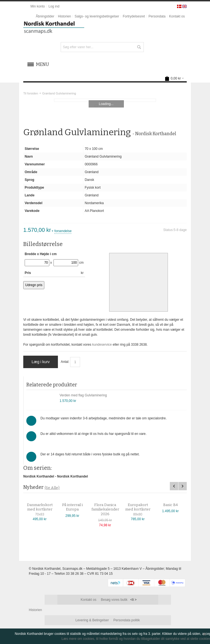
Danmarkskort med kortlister (44, 507)
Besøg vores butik (114, 600)
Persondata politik (126, 620)
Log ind (54, 6)
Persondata (157, 16)
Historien (64, 16)
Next (183, 486)
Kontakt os (177, 16)
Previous (174, 486)
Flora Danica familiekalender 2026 (109, 510)
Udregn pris (34, 285)
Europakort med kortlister (142, 507)
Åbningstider (45, 16)
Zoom (105, 100)
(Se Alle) (52, 488)
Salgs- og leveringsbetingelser (97, 16)
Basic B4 (174, 505)
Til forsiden (31, 93)
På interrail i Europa (76, 507)
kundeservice (102, 345)
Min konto (38, 6)
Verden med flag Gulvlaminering (83, 395)
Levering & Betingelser (92, 620)
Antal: (65, 362)
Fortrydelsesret (134, 16)
